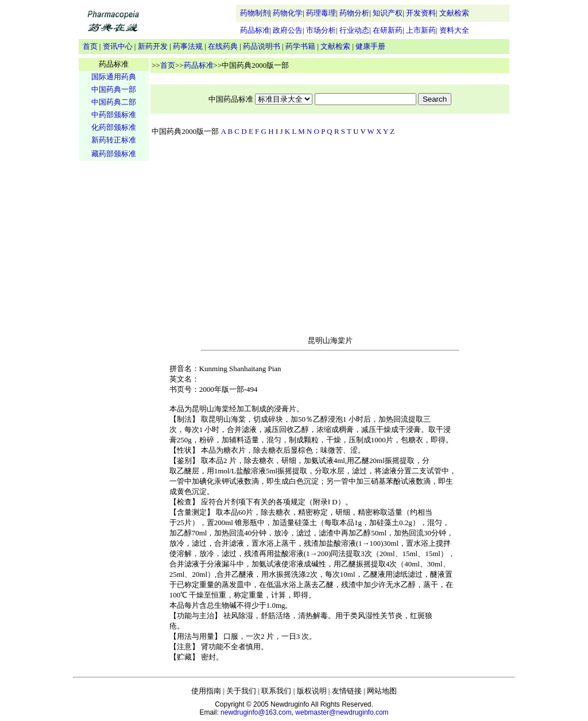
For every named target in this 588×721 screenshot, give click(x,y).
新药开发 (153, 46)
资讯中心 (118, 46)
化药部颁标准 (114, 127)
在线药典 (223, 46)
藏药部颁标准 (114, 154)
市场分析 (321, 30)
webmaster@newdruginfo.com (342, 712)
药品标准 (255, 30)
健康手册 (370, 46)
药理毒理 (321, 13)
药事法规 (188, 46)
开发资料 (421, 13)
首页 (90, 46)
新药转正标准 (114, 140)
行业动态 (354, 30)
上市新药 (421, 30)
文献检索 (454, 13)
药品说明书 (262, 46)
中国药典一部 (114, 89)
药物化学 (288, 13)
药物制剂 (255, 13)
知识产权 (388, 13)
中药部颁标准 (114, 115)
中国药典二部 (114, 102)
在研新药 (388, 30)
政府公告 (288, 30)
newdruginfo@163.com (256, 712)
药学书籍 (300, 46)
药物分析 (354, 13)
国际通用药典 (114, 77)
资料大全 (454, 30)
